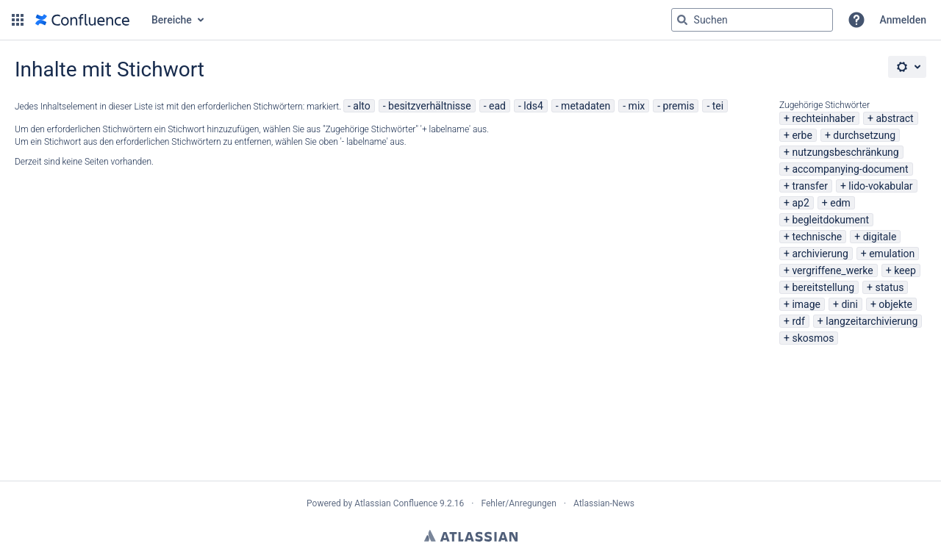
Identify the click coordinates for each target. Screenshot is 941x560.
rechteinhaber (823, 118)
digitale (880, 237)
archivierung (820, 254)
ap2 (800, 203)
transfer (810, 186)
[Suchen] (682, 20)
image (806, 304)
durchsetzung (864, 135)
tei (718, 106)
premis (679, 106)
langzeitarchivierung (872, 321)
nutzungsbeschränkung (845, 152)
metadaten (586, 106)
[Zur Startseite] (82, 20)
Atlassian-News (604, 503)
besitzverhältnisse (430, 106)
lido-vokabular (880, 186)
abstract (894, 118)
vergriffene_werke (832, 270)
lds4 (533, 106)
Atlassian (471, 536)
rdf (798, 321)
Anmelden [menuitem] (903, 20)
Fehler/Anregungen (519, 503)
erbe (802, 135)
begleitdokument (830, 220)
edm (840, 203)
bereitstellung (823, 287)
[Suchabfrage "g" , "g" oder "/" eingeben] (752, 20)
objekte (895, 304)
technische (817, 237)
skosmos (813, 338)
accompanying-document (850, 169)
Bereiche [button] (172, 20)
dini (849, 304)
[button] (18, 20)
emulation (892, 254)
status (890, 287)
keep (905, 270)
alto (361, 106)
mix (637, 106)
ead (497, 106)
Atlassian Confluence (396, 503)
